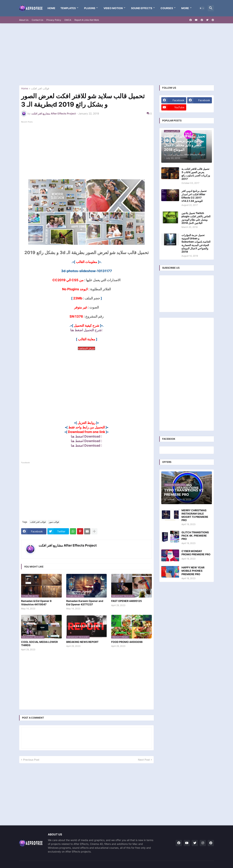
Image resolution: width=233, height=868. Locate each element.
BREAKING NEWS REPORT (82, 642)
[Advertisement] (116, 54)
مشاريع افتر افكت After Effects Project (68, 545)
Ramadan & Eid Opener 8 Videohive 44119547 (36, 603)
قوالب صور (54, 522)
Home (51, 8)
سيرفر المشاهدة (86, 348)
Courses (167, 8)
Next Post (144, 760)
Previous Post (31, 760)
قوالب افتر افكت (40, 89)
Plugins (90, 8)
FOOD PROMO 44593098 (127, 642)
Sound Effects (142, 8)
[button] (202, 8)
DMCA (68, 20)
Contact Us (37, 20)
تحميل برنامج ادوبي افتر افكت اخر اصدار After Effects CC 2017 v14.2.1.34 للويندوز (194, 196)
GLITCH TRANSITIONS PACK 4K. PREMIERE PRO (195, 536)
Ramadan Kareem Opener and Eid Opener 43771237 (85, 603)
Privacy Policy (54, 20)
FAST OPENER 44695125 (127, 601)
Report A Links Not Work (87, 20)
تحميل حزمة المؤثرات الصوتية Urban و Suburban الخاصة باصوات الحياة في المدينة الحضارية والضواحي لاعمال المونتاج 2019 (196, 243)
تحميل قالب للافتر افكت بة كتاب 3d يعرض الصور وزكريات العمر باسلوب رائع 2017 (196, 174)
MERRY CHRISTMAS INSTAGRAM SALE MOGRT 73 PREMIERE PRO (195, 515)
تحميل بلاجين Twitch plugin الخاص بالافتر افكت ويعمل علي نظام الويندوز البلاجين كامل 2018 (196, 218)
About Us (24, 20)
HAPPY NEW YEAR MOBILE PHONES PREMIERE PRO (193, 571)
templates (68, 8)
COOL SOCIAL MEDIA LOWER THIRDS (39, 643)
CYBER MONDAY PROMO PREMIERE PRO (196, 553)
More (185, 8)
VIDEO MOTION (113, 8)
